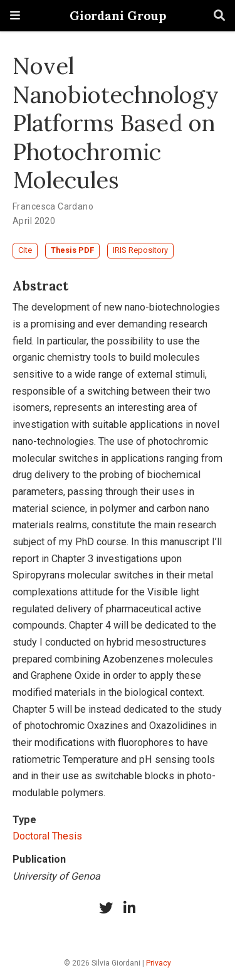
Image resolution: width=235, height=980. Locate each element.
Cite (25, 250)
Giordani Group (118, 15)
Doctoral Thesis (47, 836)
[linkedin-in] (130, 908)
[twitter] (106, 908)
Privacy (159, 963)
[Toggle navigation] (15, 15)
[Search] (219, 16)
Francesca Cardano (53, 206)
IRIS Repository (140, 250)
